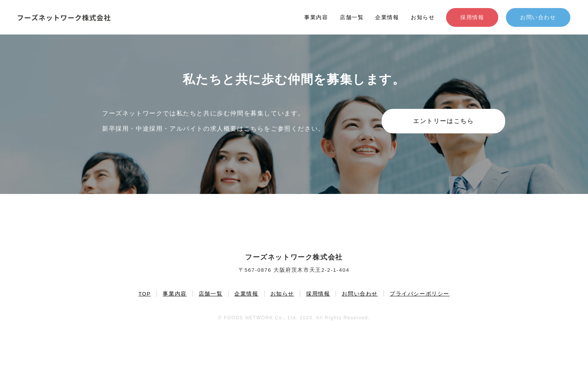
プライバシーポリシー (420, 294)
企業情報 (387, 17)
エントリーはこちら (443, 121)
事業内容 (316, 17)
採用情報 (472, 17)
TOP (145, 294)
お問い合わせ (538, 17)
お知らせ (423, 17)
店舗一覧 (352, 17)
